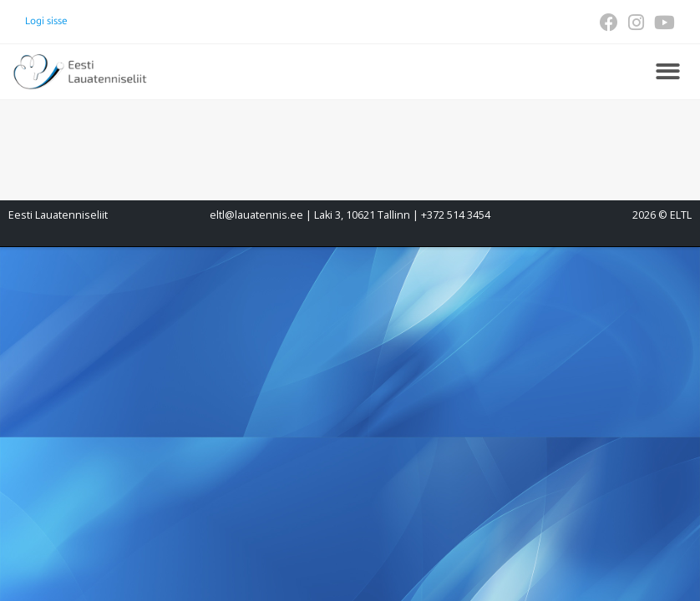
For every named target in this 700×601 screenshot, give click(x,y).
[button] (668, 72)
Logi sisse (46, 21)
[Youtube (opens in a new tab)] (662, 23)
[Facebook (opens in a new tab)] (609, 23)
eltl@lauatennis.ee (256, 215)
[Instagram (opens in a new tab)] (636, 23)
